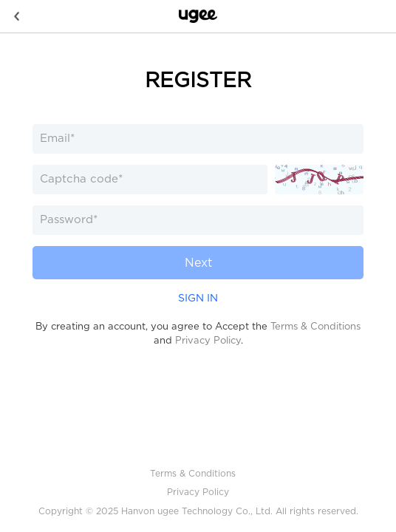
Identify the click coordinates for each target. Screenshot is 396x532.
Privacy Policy (208, 340)
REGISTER (198, 80)
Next (198, 263)
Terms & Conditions (315, 326)
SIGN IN (198, 298)
